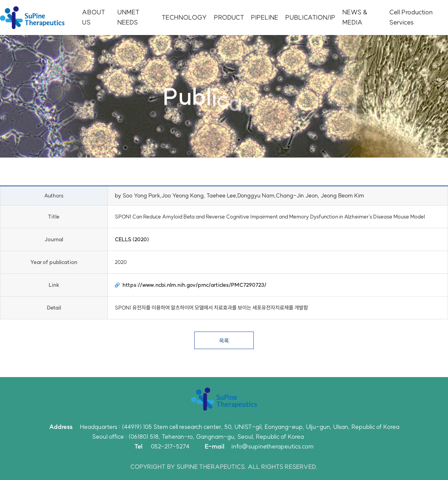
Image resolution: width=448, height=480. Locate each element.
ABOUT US (93, 17)
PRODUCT (229, 17)
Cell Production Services (411, 17)
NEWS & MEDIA (355, 17)
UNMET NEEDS (128, 17)
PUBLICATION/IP (310, 17)
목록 (224, 341)
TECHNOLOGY (184, 17)
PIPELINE (265, 17)
